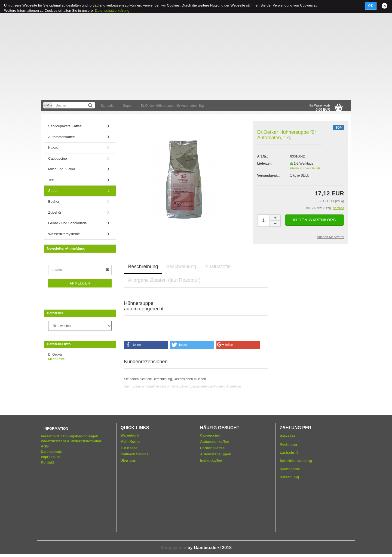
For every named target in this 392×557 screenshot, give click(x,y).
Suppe (53, 191)
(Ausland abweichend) (305, 168)
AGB (45, 446)
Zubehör (55, 212)
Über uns (128, 460)
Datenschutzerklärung (112, 10)
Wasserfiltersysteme (64, 234)
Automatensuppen (216, 454)
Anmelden (234, 386)
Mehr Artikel (57, 359)
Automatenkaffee (62, 137)
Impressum (50, 457)
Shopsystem (173, 548)
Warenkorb (130, 435)
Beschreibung (143, 267)
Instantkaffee (211, 460)
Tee (51, 180)
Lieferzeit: (265, 164)
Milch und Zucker (62, 169)
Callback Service (135, 454)
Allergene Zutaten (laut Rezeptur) (164, 280)
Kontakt (47, 462)
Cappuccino (58, 158)
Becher (54, 202)
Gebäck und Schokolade (68, 223)
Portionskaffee (212, 448)
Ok (371, 6)
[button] (146, 345)
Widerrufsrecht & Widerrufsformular (71, 441)
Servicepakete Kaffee (65, 126)
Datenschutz (51, 452)
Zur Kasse (129, 448)
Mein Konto (130, 442)
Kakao (53, 148)
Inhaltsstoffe (218, 267)
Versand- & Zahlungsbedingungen (70, 436)
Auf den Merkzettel (330, 237)
